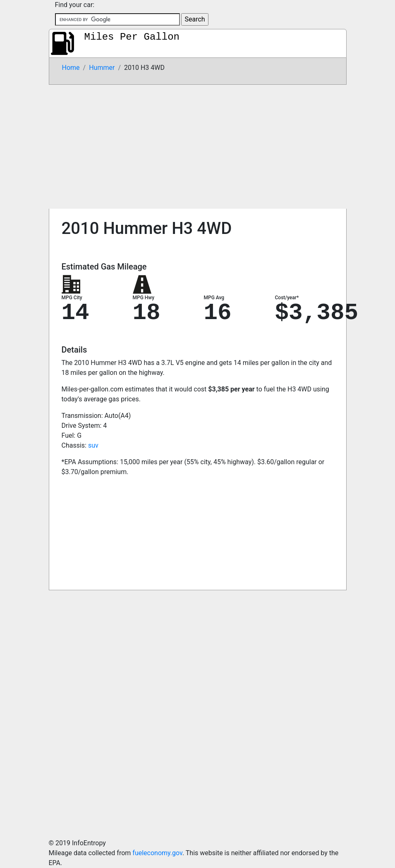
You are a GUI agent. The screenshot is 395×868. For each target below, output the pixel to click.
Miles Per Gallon (132, 37)
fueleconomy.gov (157, 853)
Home (71, 68)
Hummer (102, 68)
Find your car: (75, 5)
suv (93, 445)
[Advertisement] (198, 147)
